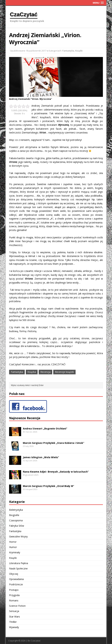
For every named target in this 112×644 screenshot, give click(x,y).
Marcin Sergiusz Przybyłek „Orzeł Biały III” (48, 486)
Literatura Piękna (19, 563)
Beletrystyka (16, 510)
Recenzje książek (64, 372)
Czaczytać (36, 641)
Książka (32, 372)
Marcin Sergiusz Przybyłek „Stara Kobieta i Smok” (54, 443)
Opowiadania (16, 579)
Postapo (14, 590)
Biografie (14, 515)
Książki (79, 51)
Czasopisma (16, 520)
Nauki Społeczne (18, 568)
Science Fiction (17, 606)
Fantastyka (68, 51)
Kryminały (15, 552)
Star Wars (15, 617)
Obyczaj (14, 574)
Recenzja (45, 372)
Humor (13, 547)
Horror (13, 542)
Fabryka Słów (17, 526)
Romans (14, 600)
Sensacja (14, 611)
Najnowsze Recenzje (25, 418)
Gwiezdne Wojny (18, 536)
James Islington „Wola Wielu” (41, 457)
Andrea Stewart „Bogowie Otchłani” (45, 429)
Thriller (13, 622)
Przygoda (14, 595)
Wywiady (14, 627)
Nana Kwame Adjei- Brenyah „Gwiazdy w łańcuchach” (56, 472)
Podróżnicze (16, 584)
